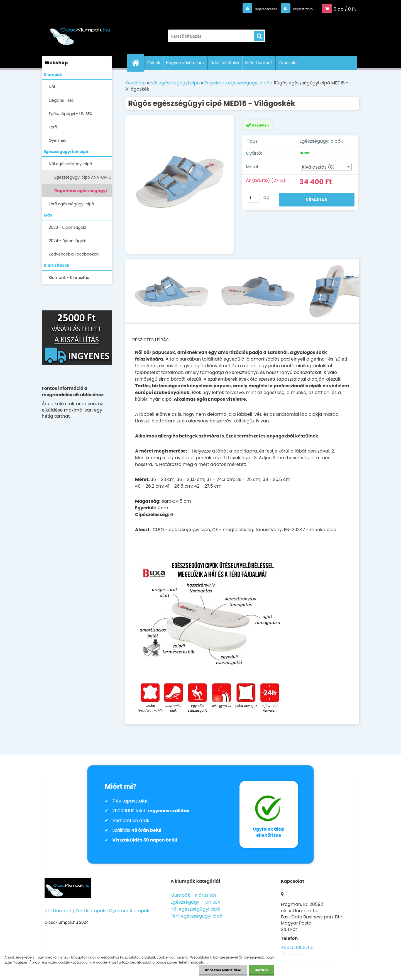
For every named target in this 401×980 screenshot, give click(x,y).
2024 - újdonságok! (68, 241)
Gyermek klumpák (129, 911)
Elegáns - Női (62, 100)
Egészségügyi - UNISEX (70, 114)
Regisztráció (299, 9)
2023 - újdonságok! (68, 227)
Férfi (53, 127)
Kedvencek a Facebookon (74, 254)
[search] (259, 36)
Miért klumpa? (259, 63)
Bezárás (262, 970)
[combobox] (326, 167)
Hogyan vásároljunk (185, 63)
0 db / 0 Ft (345, 9)
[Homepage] (138, 63)
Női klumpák (58, 911)
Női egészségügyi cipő (70, 164)
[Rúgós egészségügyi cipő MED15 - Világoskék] (180, 184)
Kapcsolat (288, 63)
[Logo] (80, 33)
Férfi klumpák (91, 911)
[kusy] (253, 198)
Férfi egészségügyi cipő (71, 204)
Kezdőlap (135, 83)
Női (52, 87)
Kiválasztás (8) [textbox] (319, 167)
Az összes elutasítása (223, 970)
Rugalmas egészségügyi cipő (81, 192)
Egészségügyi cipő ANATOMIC (83, 177)
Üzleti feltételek (225, 63)
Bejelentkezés (255, 9)
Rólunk (154, 63)
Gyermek (58, 140)
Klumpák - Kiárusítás (69, 278)
